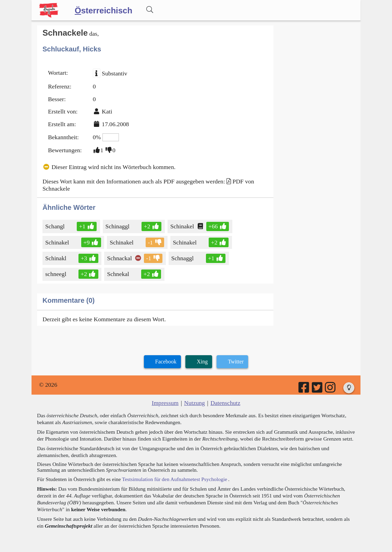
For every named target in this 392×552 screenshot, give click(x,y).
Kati (107, 111)
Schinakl (56, 258)
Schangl (56, 226)
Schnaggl (183, 258)
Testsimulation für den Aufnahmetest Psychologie (175, 479)
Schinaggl (118, 226)
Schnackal (120, 258)
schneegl (57, 274)
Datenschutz (225, 403)
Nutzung (194, 403)
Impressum (165, 403)
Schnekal (119, 274)
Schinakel (183, 226)
